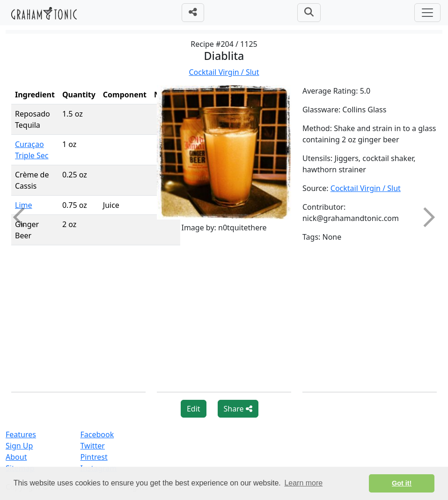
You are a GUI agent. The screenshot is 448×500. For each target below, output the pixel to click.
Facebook (97, 434)
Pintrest (94, 457)
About (16, 457)
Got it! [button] (402, 483)
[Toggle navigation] (427, 13)
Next (425, 217)
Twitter (92, 446)
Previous (23, 217)
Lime (24, 205)
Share (238, 409)
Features (21, 434)
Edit (194, 409)
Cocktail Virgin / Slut (224, 72)
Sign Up (19, 446)
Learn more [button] (303, 483)
